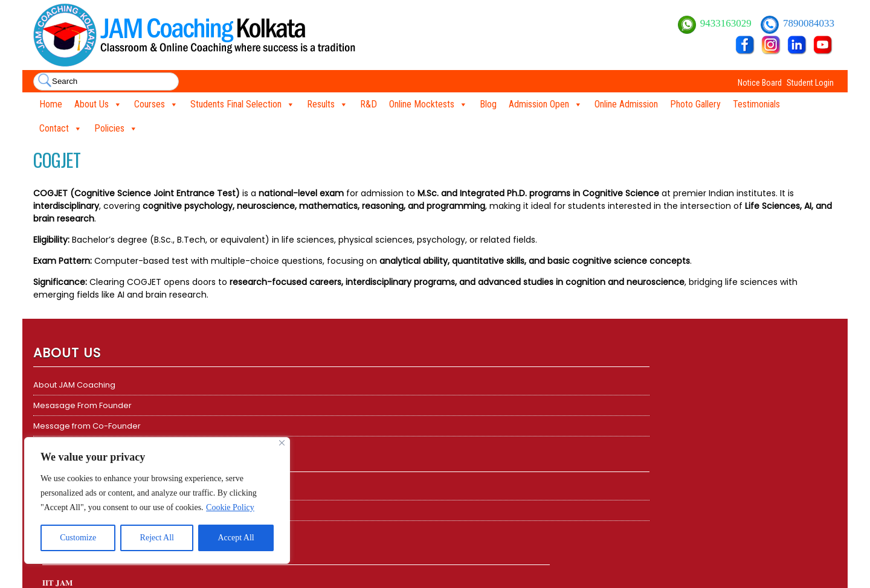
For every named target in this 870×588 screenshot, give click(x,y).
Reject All (157, 538)
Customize (78, 538)
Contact (61, 129)
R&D (369, 104)
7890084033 (809, 23)
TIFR (251, 405)
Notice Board (760, 83)
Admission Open (546, 104)
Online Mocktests (428, 104)
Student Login (810, 83)
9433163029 (727, 23)
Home (51, 104)
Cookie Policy (230, 507)
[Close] (282, 443)
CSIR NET (461, 385)
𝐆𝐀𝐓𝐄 (255, 426)
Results (327, 104)
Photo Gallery (695, 104)
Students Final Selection (243, 104)
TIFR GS (458, 446)
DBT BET (459, 405)
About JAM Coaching (74, 385)
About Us (98, 104)
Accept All (236, 538)
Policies (116, 129)
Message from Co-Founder (87, 426)
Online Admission (626, 104)
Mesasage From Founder (82, 405)
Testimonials (756, 104)
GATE (454, 426)
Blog (488, 104)
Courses (156, 104)
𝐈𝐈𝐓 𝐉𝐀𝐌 (259, 385)
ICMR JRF (461, 467)
